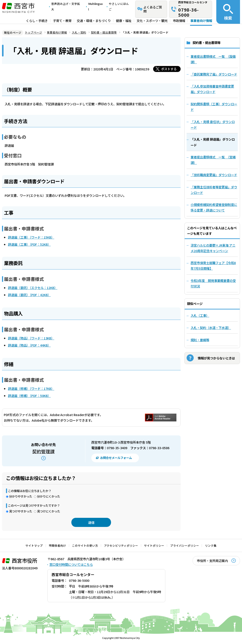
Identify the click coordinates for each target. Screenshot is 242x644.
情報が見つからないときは (216, 358)
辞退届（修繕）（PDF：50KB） (29, 396)
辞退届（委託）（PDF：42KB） (29, 295)
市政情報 (179, 21)
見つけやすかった (21, 511)
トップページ (33, 32)
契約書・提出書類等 (104, 32)
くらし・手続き (37, 21)
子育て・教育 (62, 21)
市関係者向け (57, 545)
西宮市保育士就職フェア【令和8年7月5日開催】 (213, 265)
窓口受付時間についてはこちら (71, 564)
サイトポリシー (154, 545)
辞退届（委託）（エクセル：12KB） (33, 288)
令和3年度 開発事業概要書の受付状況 (213, 283)
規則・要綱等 (200, 340)
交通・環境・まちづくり (94, 21)
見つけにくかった (49, 511)
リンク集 (211, 545)
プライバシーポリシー (185, 545)
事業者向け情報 (201, 21)
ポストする (169, 69)
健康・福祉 (124, 21)
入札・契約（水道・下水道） (211, 328)
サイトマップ (34, 545)
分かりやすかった (21, 496)
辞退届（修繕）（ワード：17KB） (31, 388)
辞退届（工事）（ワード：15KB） (31, 237)
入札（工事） (200, 315)
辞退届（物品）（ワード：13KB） (31, 338)
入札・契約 (79, 32)
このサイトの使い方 (85, 545)
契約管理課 (43, 451)
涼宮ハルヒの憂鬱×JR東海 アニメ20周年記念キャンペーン (213, 248)
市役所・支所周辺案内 (212, 561)
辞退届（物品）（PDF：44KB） (29, 345)
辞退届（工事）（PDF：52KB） (29, 244)
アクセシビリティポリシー (121, 545)
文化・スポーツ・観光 (152, 21)
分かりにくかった (49, 496)
